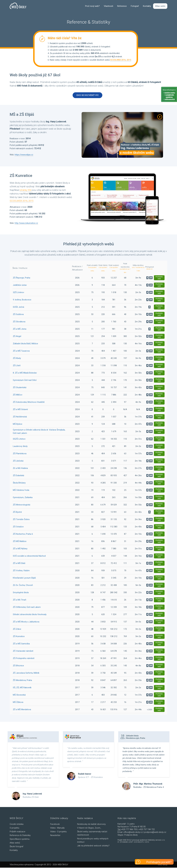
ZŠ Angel (17, 337)
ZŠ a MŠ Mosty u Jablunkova (26, 622)
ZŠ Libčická (18, 461)
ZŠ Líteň (17, 366)
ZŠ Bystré (17, 512)
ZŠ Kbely (17, 359)
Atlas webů (160, 6)
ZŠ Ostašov (18, 527)
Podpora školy (131, 835)
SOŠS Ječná (18, 307)
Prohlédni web (159, 278)
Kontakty (147, 6)
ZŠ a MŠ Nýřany (20, 549)
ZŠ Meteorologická (22, 505)
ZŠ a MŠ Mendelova (22, 710)
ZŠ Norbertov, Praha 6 (23, 534)
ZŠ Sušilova (18, 315)
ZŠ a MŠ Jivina (20, 329)
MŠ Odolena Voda (21, 491)
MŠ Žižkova (18, 703)
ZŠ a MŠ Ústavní (20, 410)
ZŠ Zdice (17, 629)
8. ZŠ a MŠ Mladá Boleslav (25, 373)
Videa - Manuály (57, 828)
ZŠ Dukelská (18, 476)
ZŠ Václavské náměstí (23, 651)
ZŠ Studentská (20, 388)
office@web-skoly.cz (133, 833)
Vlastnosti (108, 6)
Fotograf (135, 6)
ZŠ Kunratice (19, 637)
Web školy (163, 865)
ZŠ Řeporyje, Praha (22, 278)
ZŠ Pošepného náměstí (24, 659)
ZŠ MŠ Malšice (20, 542)
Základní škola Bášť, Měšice (25, 344)
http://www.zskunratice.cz (26, 224)
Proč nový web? (92, 6)
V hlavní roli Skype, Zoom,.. (89, 828)
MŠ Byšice (18, 424)
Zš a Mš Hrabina (20, 469)
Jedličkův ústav (20, 285)
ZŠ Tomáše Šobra (21, 520)
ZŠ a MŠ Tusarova (21, 351)
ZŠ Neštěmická (20, 417)
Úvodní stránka (17, 825)
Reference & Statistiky (20, 836)
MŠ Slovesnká (19, 695)
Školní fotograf (16, 847)
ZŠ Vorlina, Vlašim (21, 571)
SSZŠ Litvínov (19, 439)
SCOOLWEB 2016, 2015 (121, 60)
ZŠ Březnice (18, 666)
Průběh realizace (17, 832)
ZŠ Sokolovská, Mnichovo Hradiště (29, 402)
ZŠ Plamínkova (20, 454)
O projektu (14, 828)
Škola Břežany (19, 483)
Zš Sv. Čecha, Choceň (23, 586)
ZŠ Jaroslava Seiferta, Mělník (26, 673)
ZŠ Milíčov (18, 395)
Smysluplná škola (21, 593)
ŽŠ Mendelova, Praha (22, 681)
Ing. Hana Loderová (32, 794)
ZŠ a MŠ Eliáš (19, 564)
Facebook (55, 825)
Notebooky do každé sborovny (91, 825)
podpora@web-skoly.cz (155, 833)
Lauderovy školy (20, 447)
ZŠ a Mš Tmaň (19, 600)
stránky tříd (25, 190)
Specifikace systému (20, 839)
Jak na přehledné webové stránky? (93, 846)
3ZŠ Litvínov (18, 293)
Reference (122, 6)
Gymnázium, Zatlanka (23, 498)
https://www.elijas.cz (24, 155)
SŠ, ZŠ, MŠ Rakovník (22, 688)
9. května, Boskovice (22, 300)
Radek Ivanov (84, 774)
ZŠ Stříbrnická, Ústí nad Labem (27, 608)
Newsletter (55, 836)
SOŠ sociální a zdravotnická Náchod (29, 556)
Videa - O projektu (58, 832)
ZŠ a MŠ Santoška (21, 644)
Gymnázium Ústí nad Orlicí (25, 381)
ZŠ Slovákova (19, 322)
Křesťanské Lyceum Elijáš (24, 578)
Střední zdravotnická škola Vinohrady (30, 615)
